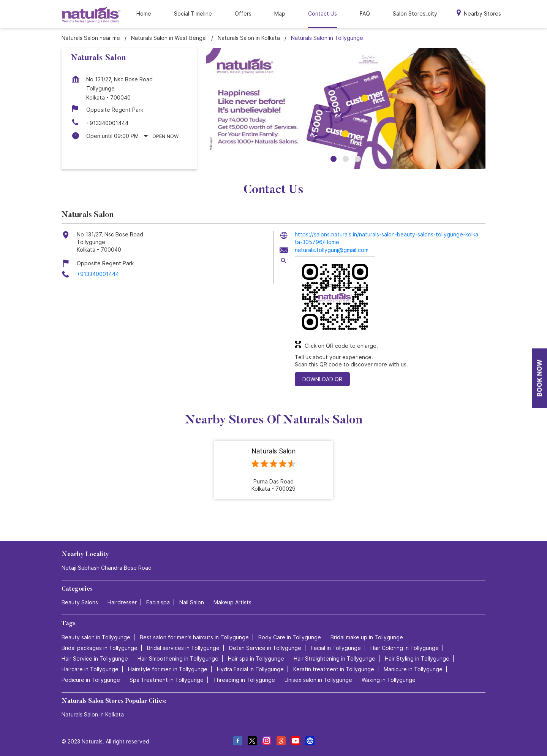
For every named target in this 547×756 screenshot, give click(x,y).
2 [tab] (346, 159)
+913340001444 (107, 123)
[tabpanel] (346, 109)
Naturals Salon (273, 452)
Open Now (165, 136)
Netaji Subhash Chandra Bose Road (107, 568)
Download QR (322, 379)
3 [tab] (358, 159)
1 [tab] (334, 159)
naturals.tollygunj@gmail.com (332, 250)
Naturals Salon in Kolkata (93, 714)
